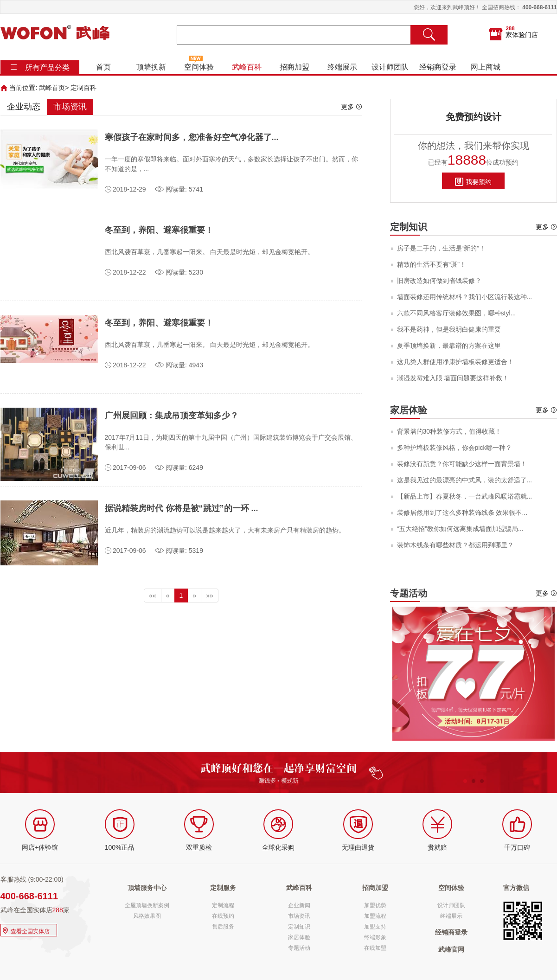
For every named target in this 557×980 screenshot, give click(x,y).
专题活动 (299, 948)
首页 (103, 67)
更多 (352, 107)
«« (153, 596)
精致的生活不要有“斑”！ (432, 264)
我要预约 (473, 181)
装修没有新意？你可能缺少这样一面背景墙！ (462, 464)
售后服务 (223, 927)
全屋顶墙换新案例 (147, 905)
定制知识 (299, 927)
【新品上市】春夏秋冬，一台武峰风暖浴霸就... (465, 496)
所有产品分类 (47, 67)
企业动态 (24, 107)
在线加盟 (375, 948)
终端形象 (375, 937)
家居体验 (299, 937)
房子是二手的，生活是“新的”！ (441, 248)
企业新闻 (299, 905)
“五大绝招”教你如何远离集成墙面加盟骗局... (460, 529)
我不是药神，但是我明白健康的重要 (449, 329)
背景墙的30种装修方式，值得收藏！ (449, 431)
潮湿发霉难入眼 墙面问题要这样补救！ (453, 378)
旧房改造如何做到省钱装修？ (439, 281)
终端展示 (342, 67)
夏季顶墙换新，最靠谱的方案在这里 (449, 346)
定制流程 (223, 905)
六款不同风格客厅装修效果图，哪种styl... (457, 313)
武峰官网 (451, 949)
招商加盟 (294, 67)
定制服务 (223, 888)
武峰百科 (246, 67)
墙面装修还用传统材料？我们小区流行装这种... (465, 297)
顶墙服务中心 (147, 888)
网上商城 (485, 67)
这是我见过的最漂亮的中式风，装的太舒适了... (465, 480)
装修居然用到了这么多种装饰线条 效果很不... (462, 512)
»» (210, 596)
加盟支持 (375, 927)
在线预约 (223, 916)
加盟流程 (375, 916)
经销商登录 (437, 67)
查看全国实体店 (25, 930)
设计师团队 (390, 67)
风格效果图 (147, 916)
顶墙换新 (151, 67)
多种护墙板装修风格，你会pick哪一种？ (455, 448)
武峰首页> (54, 88)
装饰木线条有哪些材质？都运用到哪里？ (455, 545)
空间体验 (198, 67)
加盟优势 (375, 905)
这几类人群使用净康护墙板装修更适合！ (455, 362)
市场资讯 (70, 107)
